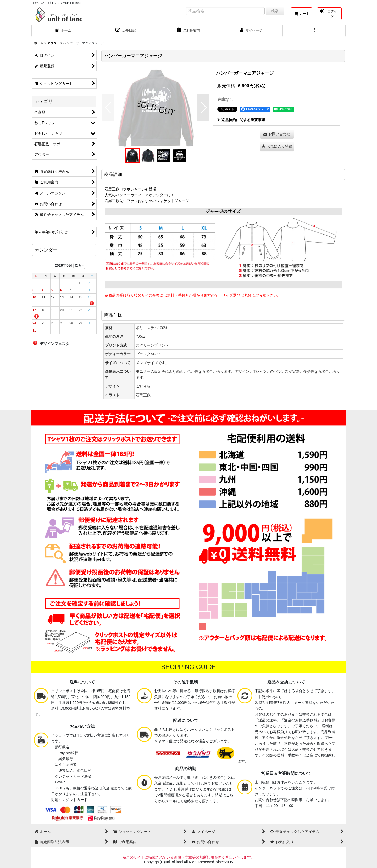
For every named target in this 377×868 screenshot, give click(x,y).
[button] (314, 31)
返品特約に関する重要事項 (241, 120)
